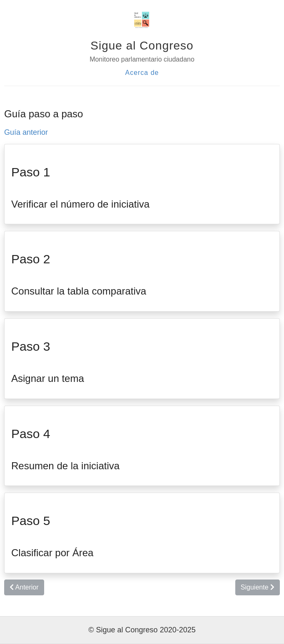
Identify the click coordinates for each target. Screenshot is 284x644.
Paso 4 (31, 434)
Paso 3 (31, 346)
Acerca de (142, 73)
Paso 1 (31, 172)
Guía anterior (26, 132)
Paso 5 (31, 521)
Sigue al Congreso (142, 46)
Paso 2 (31, 259)
